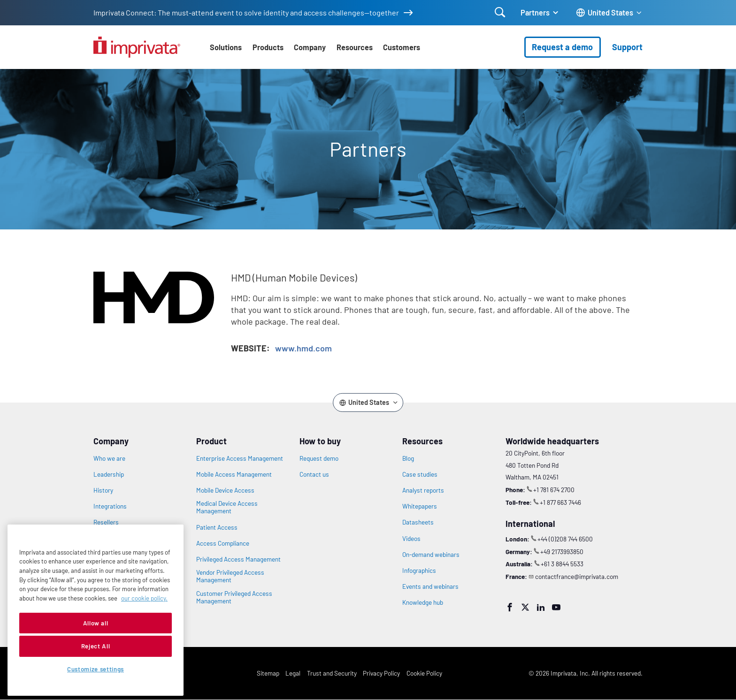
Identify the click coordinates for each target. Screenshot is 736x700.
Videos (411, 539)
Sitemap (268, 673)
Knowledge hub (423, 602)
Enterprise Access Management (240, 458)
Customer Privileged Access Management (234, 597)
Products (268, 47)
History (103, 490)
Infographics (419, 571)
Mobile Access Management (234, 474)
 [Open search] (500, 12)
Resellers (106, 522)
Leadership (109, 474)
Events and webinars (430, 586)
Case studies (420, 474)
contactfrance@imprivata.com (577, 576)
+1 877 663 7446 (560, 502)
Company (310, 47)
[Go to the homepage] (137, 47)
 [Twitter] (525, 607)
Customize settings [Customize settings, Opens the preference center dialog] (96, 669)
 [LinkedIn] (541, 607)
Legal (293, 673)
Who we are (109, 458)
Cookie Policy (424, 673)
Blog (408, 458)
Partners (535, 12)
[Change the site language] (609, 13)
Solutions (226, 47)
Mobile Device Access (225, 490)
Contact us (314, 474)
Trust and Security (332, 673)
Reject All (96, 646)
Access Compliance (223, 543)
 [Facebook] (510, 607)
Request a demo (562, 47)
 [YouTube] (556, 607)
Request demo (319, 458)
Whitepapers (420, 506)
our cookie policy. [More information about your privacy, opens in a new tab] (144, 598)
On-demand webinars (431, 555)
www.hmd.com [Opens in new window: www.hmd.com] (303, 348)
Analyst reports (423, 490)
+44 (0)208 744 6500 (565, 539)
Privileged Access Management (238, 559)
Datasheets (418, 522)
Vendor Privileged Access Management (230, 576)
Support (627, 47)
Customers (402, 47)
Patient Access (217, 527)
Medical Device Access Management (227, 507)
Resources (355, 47)
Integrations (110, 506)
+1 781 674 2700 (554, 490)
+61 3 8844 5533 (562, 564)
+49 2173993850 (562, 552)
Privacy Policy (381, 673)
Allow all (96, 623)
